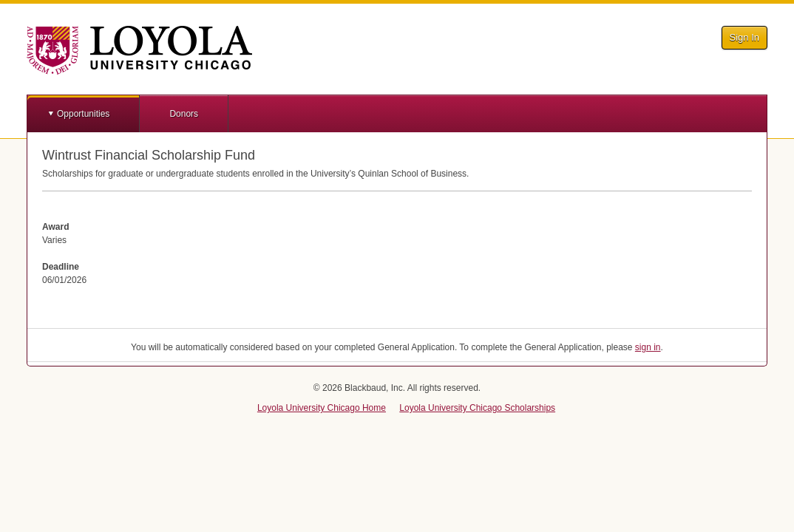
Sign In (744, 37)
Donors (184, 114)
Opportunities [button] (83, 114)
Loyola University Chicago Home (322, 408)
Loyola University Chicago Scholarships (477, 408)
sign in (648, 347)
